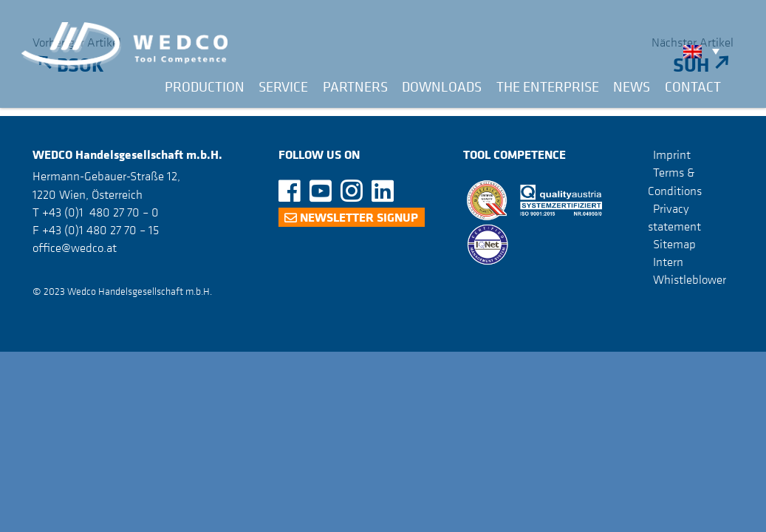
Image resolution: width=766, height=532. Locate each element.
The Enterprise (548, 86)
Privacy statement (674, 217)
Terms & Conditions (675, 181)
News (632, 86)
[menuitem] (705, 51)
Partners (355, 86)
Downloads (442, 86)
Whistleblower (690, 279)
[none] (705, 51)
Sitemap (674, 244)
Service (283, 86)
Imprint (672, 154)
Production (205, 86)
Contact (693, 86)
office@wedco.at (75, 248)
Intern (668, 262)
